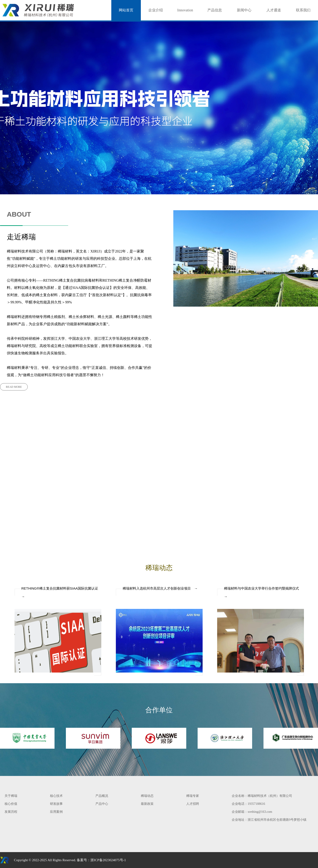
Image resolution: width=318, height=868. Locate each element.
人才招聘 (193, 804)
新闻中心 (244, 10)
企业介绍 (156, 10)
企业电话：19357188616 (248, 804)
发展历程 (11, 812)
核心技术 (56, 796)
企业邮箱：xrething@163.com (252, 812)
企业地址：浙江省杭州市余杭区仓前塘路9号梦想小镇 (269, 820)
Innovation (185, 10)
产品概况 (102, 796)
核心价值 (11, 804)
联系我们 (303, 10)
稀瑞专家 (193, 796)
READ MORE (14, 387)
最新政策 (147, 804)
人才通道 (274, 10)
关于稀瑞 (11, 796)
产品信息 (215, 10)
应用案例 (56, 812)
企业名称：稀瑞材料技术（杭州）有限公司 (262, 796)
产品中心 (102, 804)
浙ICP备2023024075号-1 (108, 860)
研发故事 (56, 804)
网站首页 (126, 10)
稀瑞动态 (147, 796)
